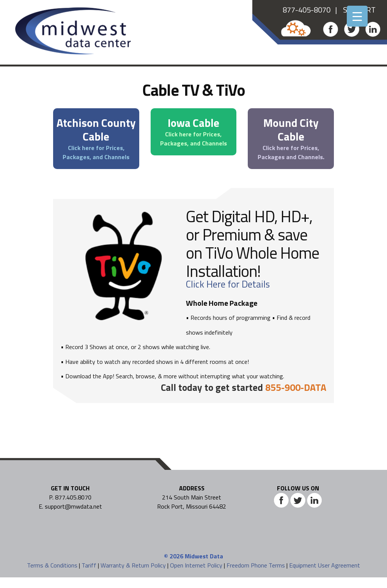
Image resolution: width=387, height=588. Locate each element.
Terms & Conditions (52, 565)
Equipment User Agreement (325, 565)
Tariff (89, 565)
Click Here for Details (228, 284)
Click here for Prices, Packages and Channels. (291, 152)
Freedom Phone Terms (256, 565)
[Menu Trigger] (357, 16)
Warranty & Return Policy (133, 565)
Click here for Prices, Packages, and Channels (96, 152)
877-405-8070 (307, 10)
